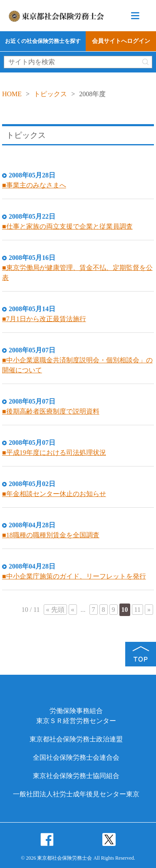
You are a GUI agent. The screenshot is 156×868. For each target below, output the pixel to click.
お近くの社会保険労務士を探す (43, 41)
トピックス (50, 94)
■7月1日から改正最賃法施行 (44, 319)
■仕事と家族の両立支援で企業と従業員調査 (67, 226)
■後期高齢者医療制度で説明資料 (51, 411)
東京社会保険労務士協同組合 (76, 776)
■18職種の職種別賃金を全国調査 (51, 535)
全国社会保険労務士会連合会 (76, 757)
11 (137, 610)
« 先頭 (55, 610)
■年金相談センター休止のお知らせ (54, 494)
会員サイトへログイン (121, 41)
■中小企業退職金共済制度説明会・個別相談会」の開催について (77, 365)
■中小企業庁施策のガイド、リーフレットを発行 (74, 576)
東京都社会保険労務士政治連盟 (76, 739)
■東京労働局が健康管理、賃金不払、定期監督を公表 (77, 273)
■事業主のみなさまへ (34, 185)
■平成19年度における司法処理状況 (54, 453)
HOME (12, 94)
